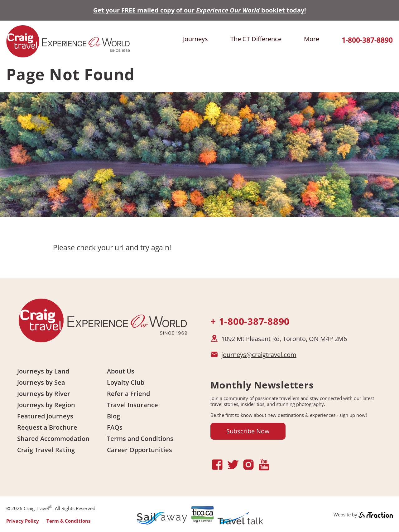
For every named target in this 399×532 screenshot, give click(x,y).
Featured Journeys (45, 416)
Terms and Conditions (140, 439)
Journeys (195, 39)
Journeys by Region (46, 405)
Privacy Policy (23, 521)
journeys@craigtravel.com (259, 355)
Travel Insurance (132, 405)
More (312, 39)
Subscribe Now (248, 431)
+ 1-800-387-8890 (250, 321)
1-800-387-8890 (367, 40)
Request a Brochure (47, 427)
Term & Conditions (68, 521)
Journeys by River (44, 394)
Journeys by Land (43, 371)
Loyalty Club (126, 382)
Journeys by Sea (41, 382)
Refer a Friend (128, 394)
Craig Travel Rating (46, 450)
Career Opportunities (139, 450)
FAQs (115, 427)
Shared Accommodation (53, 439)
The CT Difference (256, 39)
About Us (121, 371)
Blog (113, 416)
